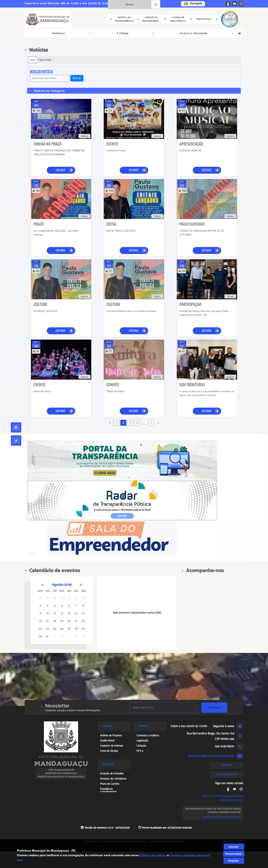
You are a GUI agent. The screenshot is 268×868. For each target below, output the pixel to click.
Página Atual (45, 60)
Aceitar (234, 847)
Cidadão (153, 33)
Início (33, 60)
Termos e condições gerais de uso (223, 796)
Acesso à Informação (84, 33)
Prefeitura (38, 33)
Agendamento (175, 33)
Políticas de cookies (231, 800)
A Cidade (57, 33)
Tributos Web (114, 33)
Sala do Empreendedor (223, 33)
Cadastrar (214, 708)
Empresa (197, 33)
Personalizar (234, 854)
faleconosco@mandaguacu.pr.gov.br (211, 756)
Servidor (135, 33)
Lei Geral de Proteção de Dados (222, 817)
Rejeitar (234, 861)
